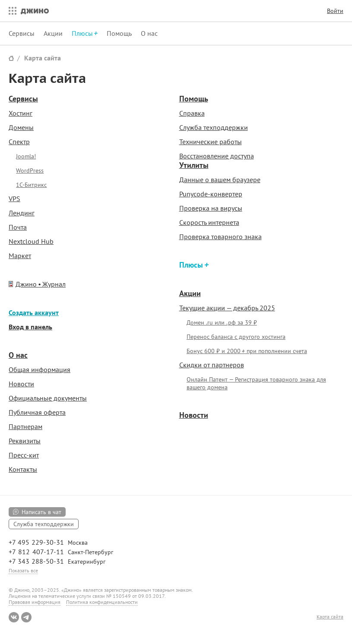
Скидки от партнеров (212, 365)
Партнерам (25, 426)
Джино (35, 11)
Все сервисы (10, 11)
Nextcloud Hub (31, 241)
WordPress (30, 170)
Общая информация (40, 369)
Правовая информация (35, 602)
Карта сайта (43, 58)
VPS (14, 199)
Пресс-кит (24, 455)
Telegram (26, 617)
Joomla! (26, 156)
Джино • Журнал (41, 284)
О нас (149, 33)
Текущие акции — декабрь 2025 (227, 308)
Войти (335, 11)
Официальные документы (48, 398)
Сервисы (22, 33)
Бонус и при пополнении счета (247, 351)
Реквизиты (25, 441)
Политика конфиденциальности (102, 602)
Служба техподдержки (214, 127)
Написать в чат (41, 512)
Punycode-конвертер (211, 194)
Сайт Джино (11, 58)
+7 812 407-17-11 (36, 552)
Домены (21, 127)
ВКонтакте (14, 617)
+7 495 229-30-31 (36, 542)
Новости (21, 384)
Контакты (23, 469)
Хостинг (21, 113)
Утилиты (194, 165)
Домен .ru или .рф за (222, 322)
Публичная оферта (37, 412)
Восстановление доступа (217, 156)
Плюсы (192, 265)
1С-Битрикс (31, 185)
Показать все (23, 570)
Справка (192, 113)
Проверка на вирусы (211, 208)
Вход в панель (30, 327)
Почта (18, 227)
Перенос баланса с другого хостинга (236, 337)
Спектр (19, 142)
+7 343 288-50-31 (36, 561)
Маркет (20, 256)
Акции (53, 33)
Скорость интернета (209, 222)
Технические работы (211, 142)
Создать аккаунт (34, 313)
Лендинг (22, 213)
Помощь (119, 33)
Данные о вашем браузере (220, 180)
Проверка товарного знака (220, 237)
